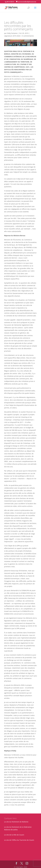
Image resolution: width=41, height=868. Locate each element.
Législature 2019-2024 (12, 36)
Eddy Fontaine (12, 33)
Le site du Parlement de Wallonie (16, 822)
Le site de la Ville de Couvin (14, 835)
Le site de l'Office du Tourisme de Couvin (19, 840)
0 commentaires (28, 36)
